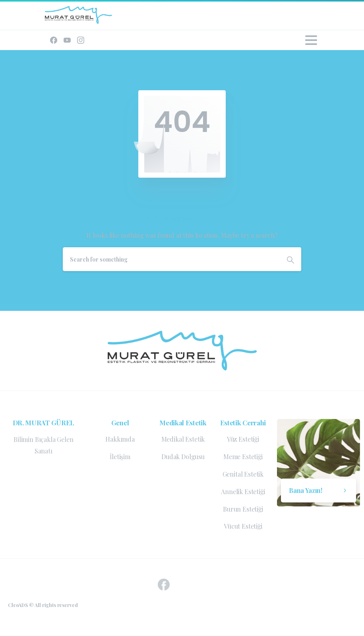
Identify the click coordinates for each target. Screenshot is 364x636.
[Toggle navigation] (311, 40)
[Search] (171, 259)
